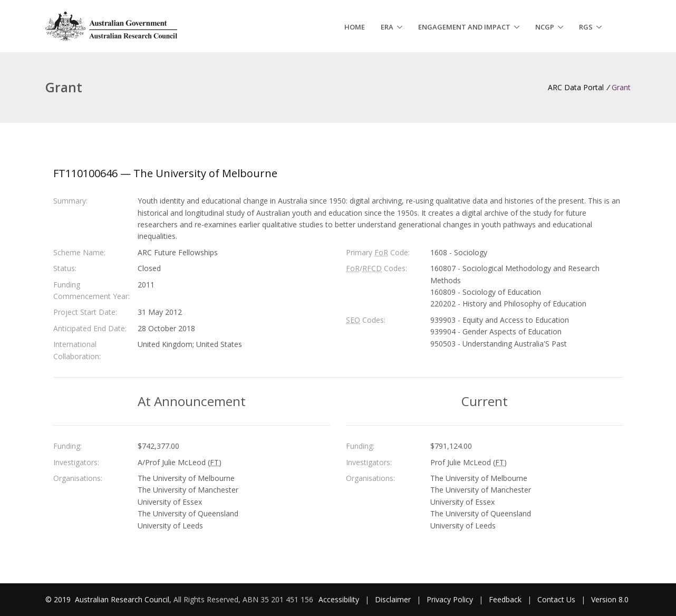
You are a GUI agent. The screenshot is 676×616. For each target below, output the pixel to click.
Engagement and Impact (464, 27)
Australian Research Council (122, 599)
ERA (387, 27)
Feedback (505, 599)
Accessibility (339, 599)
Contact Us (556, 599)
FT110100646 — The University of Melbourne (165, 173)
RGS (586, 27)
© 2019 (59, 599)
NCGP (545, 27)
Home (355, 27)
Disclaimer (393, 599)
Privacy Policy (450, 599)
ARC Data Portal (576, 87)
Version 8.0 (610, 599)
